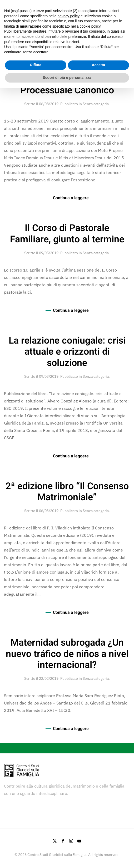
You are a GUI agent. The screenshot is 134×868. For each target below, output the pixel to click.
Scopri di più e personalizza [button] (67, 78)
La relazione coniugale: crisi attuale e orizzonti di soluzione (67, 352)
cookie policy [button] (90, 26)
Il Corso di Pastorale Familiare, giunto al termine (67, 234)
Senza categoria (96, 104)
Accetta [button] (98, 65)
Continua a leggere (71, 198)
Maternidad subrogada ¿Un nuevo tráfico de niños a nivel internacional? (67, 654)
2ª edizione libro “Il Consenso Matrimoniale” (67, 492)
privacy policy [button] (68, 16)
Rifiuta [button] (36, 65)
